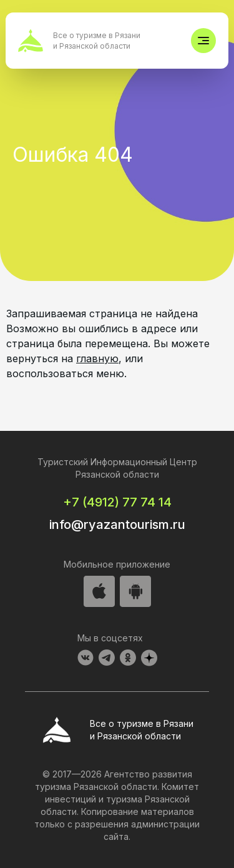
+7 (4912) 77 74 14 (117, 502)
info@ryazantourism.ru (117, 525)
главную (97, 358)
